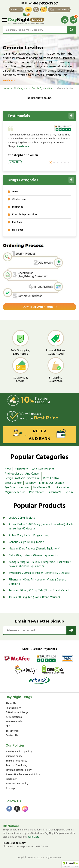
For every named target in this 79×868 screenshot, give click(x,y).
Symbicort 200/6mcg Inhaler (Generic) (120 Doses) (39, 573)
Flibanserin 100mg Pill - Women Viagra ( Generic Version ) (37, 582)
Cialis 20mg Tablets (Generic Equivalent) (33, 555)
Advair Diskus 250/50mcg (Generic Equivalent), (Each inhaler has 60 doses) (41, 527)
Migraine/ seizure (15, 492)
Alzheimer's (21, 469)
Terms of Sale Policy (17, 766)
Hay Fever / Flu (42, 488)
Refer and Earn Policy (17, 784)
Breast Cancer (13, 483)
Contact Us (12, 736)
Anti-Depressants (43, 469)
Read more (9, 81)
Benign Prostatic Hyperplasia (22, 478)
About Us (11, 703)
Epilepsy (30, 483)
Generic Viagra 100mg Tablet (26, 542)
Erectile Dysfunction (42, 88)
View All (15, 162)
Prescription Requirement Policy (23, 775)
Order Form (38, 307)
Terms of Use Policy (16, 761)
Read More (33, 837)
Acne (8, 469)
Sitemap (10, 789)
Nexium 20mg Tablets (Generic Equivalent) (35, 549)
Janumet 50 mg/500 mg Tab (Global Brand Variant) (40, 591)
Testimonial (12, 731)
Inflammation (63, 488)
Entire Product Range (17, 713)
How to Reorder (14, 722)
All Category (20, 88)
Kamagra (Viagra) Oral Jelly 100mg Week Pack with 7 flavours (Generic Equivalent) (40, 564)
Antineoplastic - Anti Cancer (22, 474)
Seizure (69, 492)
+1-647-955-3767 (44, 3)
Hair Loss (24, 488)
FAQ (8, 726)
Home (6, 88)
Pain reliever (37, 492)
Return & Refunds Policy (19, 770)
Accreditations (14, 717)
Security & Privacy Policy (19, 752)
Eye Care (10, 488)
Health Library (13, 708)
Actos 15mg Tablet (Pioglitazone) (29, 535)
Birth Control (51, 478)
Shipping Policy (14, 756)
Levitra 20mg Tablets (22, 518)
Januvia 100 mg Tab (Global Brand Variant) (34, 597)
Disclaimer (11, 779)
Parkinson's (54, 492)
